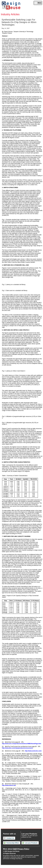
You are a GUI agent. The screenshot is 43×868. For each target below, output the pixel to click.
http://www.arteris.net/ (9, 785)
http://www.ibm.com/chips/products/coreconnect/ (17, 748)
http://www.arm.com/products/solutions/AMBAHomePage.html (22, 744)
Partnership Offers (11, 843)
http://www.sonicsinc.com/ (33, 751)
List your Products (30, 843)
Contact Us (9, 838)
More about (16, 849)
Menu (38, 3)
